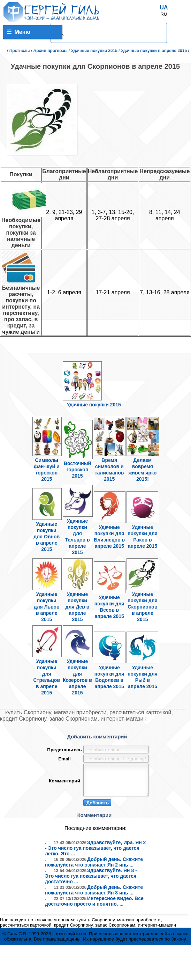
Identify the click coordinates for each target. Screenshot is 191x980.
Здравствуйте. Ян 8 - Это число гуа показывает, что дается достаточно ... (91, 881)
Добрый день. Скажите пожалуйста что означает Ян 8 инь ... (94, 895)
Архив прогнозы (51, 51)
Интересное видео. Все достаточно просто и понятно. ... (94, 906)
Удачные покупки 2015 (94, 51)
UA (164, 8)
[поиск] (108, 33)
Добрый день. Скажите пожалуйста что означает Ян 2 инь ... (94, 867)
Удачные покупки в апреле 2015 (154, 51)
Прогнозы (20, 51)
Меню (18, 32)
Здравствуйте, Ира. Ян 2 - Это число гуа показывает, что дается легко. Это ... (95, 853)
